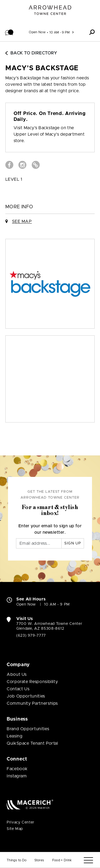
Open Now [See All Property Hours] (37, 32)
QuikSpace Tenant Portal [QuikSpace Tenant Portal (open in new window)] (32, 743)
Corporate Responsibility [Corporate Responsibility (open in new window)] (32, 682)
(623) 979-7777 (31, 636)
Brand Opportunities (28, 729)
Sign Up (73, 543)
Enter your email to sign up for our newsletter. (50, 529)
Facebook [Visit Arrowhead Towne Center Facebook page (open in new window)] (17, 769)
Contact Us (18, 689)
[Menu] (88, 860)
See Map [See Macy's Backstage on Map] (22, 221)
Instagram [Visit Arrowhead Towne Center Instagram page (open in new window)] (17, 776)
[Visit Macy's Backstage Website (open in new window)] (36, 165)
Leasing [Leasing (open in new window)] (15, 736)
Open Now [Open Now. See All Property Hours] (26, 604)
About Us (17, 674)
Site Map (15, 829)
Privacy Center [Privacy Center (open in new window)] (21, 822)
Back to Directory (31, 53)
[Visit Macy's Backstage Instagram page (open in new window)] (22, 165)
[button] (9, 32)
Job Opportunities (26, 696)
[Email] (39, 543)
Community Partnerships (32, 703)
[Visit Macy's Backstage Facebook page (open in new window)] (9, 165)
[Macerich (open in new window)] (30, 804)
